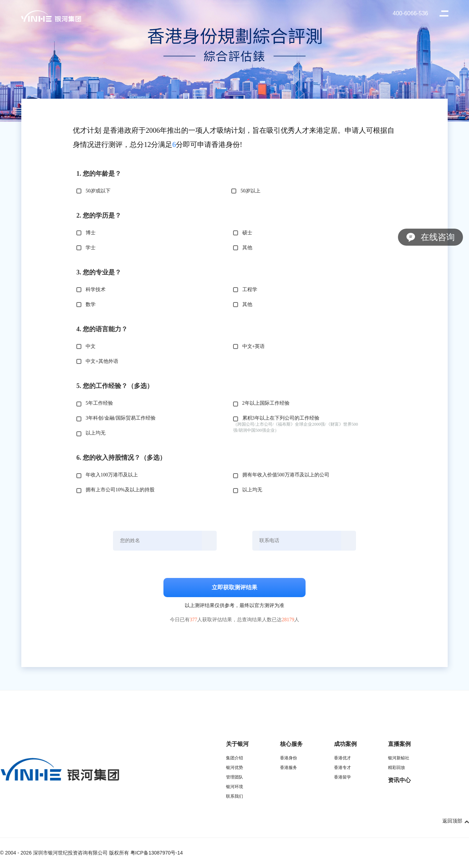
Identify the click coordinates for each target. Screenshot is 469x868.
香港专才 (343, 768)
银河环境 (234, 787)
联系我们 (234, 796)
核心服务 (291, 744)
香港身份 (289, 758)
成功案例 (345, 744)
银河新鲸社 (399, 758)
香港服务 (289, 768)
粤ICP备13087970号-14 (157, 853)
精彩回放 (397, 768)
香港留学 (343, 777)
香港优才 (343, 758)
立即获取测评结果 (234, 587)
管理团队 (234, 777)
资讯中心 (399, 780)
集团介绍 (234, 758)
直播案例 (399, 744)
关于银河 (237, 744)
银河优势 (234, 768)
